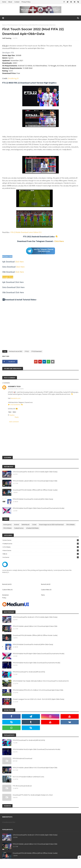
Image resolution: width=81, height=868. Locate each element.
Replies (12, 415)
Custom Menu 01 (7, 590)
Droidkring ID (13, 78)
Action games (7, 525)
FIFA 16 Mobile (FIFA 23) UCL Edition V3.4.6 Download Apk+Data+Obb (38, 690)
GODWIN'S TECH (14, 386)
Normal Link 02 (46, 584)
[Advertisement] (40, 863)
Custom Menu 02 (46, 590)
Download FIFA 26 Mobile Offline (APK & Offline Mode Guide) (35, 490)
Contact (17, 2)
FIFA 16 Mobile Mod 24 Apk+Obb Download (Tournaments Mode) (36, 663)
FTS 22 (27, 351)
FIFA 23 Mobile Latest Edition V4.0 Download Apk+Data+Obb (35, 481)
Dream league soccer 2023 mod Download (51, 525)
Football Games (19, 528)
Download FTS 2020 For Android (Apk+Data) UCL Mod (33, 795)
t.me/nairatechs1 (15, 405)
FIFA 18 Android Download (22, 758)
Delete (14, 412)
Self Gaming (7, 38)
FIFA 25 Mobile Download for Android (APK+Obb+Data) (33, 499)
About (10, 2)
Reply (10, 412)
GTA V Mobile (41, 547)
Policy (4, 598)
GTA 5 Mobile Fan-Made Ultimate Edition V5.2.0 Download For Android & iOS (41, 681)
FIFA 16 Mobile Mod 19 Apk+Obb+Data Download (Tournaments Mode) (39, 508)
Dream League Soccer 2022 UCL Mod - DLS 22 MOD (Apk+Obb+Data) (38, 699)
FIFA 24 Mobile (7, 528)
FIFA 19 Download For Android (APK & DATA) (29, 672)
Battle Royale (26, 525)
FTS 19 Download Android (22, 786)
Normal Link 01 (7, 584)
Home (4, 2)
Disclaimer (5, 595)
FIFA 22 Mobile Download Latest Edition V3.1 (26, 232)
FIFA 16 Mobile (70, 525)
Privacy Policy (26, 2)
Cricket (34, 525)
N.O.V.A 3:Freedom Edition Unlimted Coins (28, 777)
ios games (41, 557)
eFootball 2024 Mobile (32, 528)
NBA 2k (41, 554)
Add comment (14, 422)
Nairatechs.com (16, 398)
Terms (43, 595)
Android (17, 525)
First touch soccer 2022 (16, 351)
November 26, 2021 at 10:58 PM (16, 389)
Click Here (59, 241)
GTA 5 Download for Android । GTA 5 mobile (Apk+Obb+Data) (35, 472)
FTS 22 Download (12, 25)
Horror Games (41, 550)
